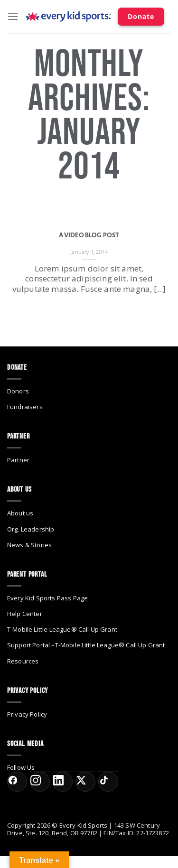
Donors (18, 391)
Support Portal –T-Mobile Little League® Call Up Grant (86, 645)
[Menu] (13, 16)
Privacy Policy (27, 714)
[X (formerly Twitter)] (85, 782)
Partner (18, 460)
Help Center (25, 614)
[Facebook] (17, 782)
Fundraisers (25, 407)
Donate (141, 16)
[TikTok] (108, 782)
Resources (23, 661)
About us (20, 513)
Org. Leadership (31, 529)
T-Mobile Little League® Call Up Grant (62, 629)
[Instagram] (40, 782)
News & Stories (29, 545)
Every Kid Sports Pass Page (47, 598)
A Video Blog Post (89, 235)
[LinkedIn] (63, 782)
